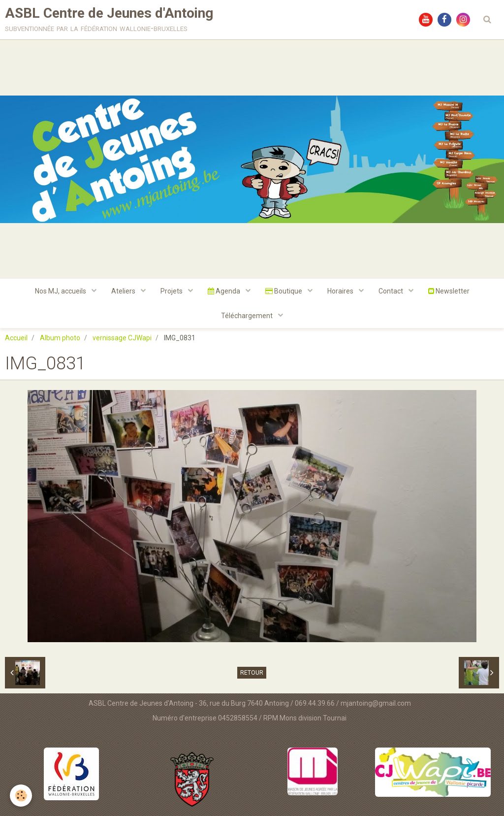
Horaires (341, 291)
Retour (252, 673)
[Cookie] (21, 796)
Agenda (225, 291)
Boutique (284, 291)
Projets (172, 291)
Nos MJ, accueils (61, 291)
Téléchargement (248, 316)
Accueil (16, 338)
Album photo (60, 338)
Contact (392, 291)
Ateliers (124, 291)
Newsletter (449, 291)
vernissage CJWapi (122, 338)
